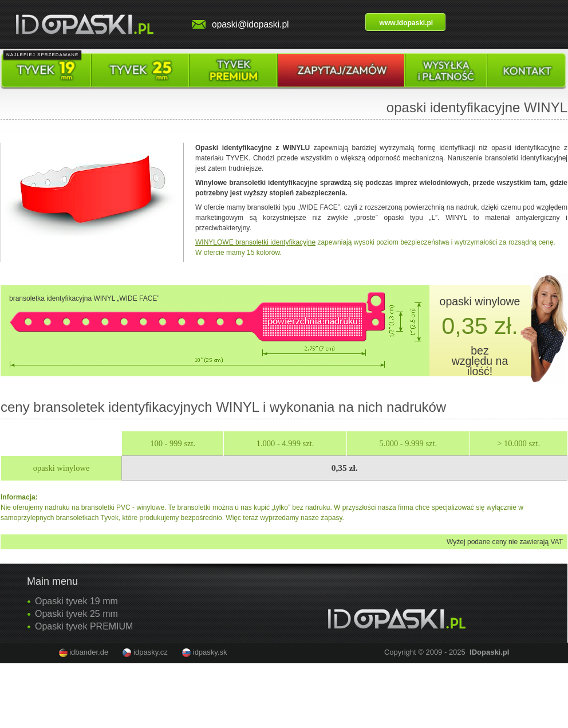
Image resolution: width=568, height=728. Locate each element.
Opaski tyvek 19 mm (76, 601)
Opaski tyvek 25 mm (76, 614)
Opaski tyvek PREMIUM (84, 626)
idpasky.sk (210, 652)
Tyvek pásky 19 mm (46, 71)
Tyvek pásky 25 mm (140, 71)
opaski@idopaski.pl (251, 24)
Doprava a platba (446, 71)
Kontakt (526, 71)
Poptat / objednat (341, 71)
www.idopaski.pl (407, 23)
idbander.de (89, 652)
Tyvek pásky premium (233, 71)
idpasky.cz (151, 652)
